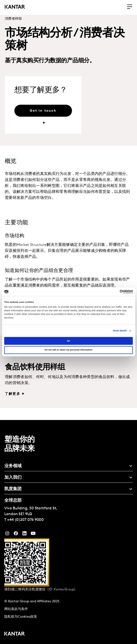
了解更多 (13, 394)
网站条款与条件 (16, 609)
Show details (120, 331)
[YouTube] (24, 535)
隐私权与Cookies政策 (21, 617)
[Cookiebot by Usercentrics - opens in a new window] (112, 292)
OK (68, 341)
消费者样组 (13, 19)
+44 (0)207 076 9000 (25, 520)
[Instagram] (7, 535)
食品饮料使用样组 (35, 368)
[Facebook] (16, 535)
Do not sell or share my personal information (68, 350)
